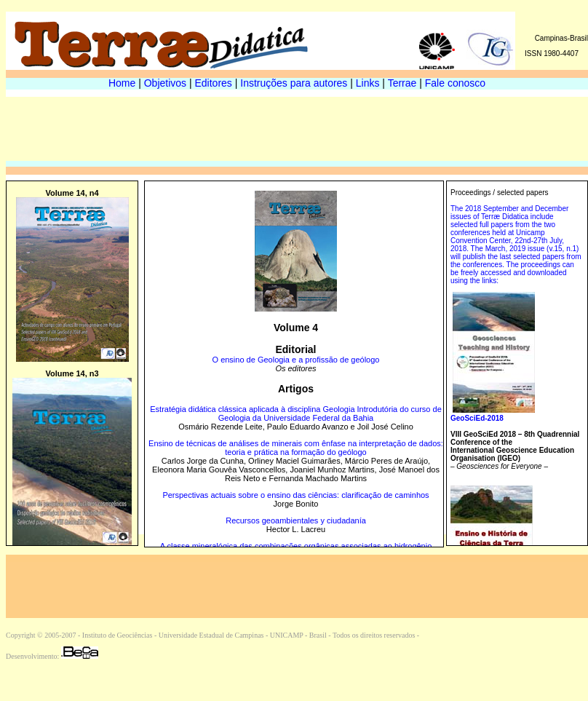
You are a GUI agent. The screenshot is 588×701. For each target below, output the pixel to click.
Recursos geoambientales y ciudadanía (296, 520)
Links (368, 83)
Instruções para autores (294, 83)
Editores (214, 83)
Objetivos (165, 83)
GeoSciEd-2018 (477, 418)
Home (122, 83)
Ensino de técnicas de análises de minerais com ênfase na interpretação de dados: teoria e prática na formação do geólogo (296, 448)
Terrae (402, 83)
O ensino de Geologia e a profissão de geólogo (296, 360)
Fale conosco (455, 83)
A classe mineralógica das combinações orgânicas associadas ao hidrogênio (296, 546)
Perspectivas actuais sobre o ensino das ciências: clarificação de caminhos (295, 495)
